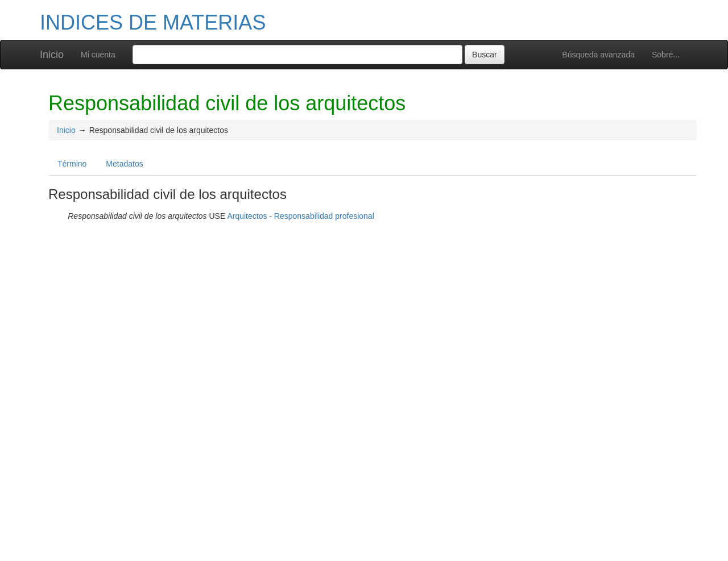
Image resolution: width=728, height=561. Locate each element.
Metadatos (124, 164)
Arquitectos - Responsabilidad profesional (300, 216)
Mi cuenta (98, 55)
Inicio (52, 55)
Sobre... (666, 55)
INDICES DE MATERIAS (153, 22)
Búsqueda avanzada (598, 55)
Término (72, 164)
